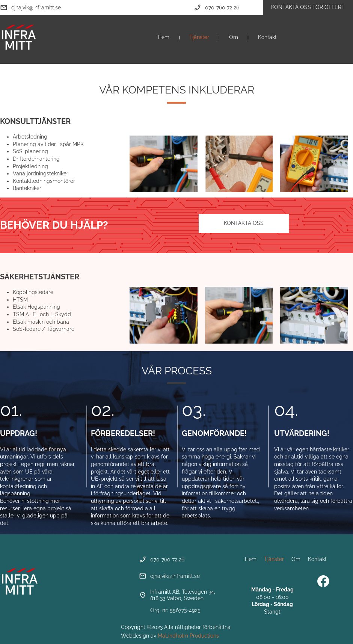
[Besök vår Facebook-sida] (323, 581)
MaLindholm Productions (188, 636)
